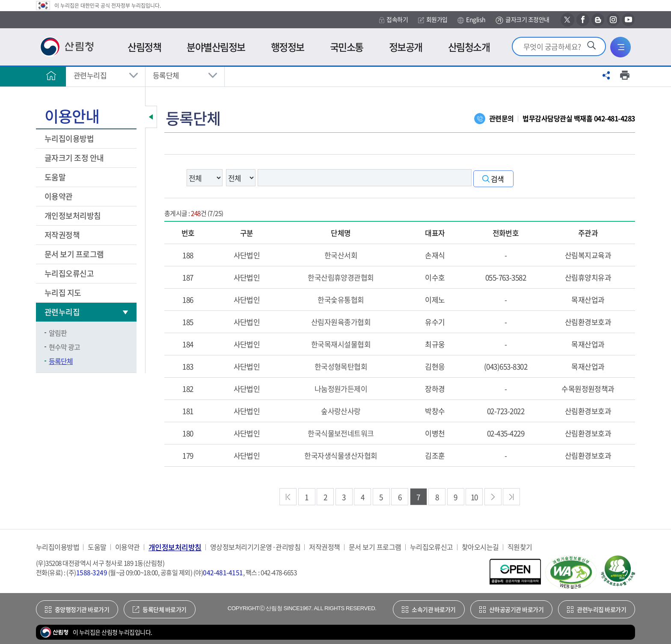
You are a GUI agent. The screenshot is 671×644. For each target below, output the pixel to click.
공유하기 (606, 75)
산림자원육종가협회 (341, 322)
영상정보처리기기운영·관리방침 (255, 547)
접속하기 (393, 19)
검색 (497, 179)
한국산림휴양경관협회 (341, 277)
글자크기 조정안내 (522, 20)
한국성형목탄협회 (341, 366)
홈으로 (51, 75)
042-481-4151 (223, 572)
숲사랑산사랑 (341, 411)
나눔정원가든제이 (341, 389)
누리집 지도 (63, 293)
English (471, 20)
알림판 (58, 333)
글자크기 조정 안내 (74, 158)
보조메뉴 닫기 (151, 117)
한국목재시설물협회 (341, 344)
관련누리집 (90, 75)
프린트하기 (625, 75)
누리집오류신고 (69, 273)
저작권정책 (62, 235)
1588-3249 (92, 572)
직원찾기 (520, 547)
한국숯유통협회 (341, 300)
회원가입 (433, 19)
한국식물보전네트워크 (341, 433)
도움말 (55, 177)
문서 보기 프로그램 (74, 254)
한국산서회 (341, 255)
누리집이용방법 (69, 139)
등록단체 (166, 75)
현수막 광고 (64, 347)
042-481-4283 (615, 118)
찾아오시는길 (480, 547)
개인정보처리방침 (73, 216)
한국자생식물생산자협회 (341, 455)
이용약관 (59, 196)
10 (474, 497)
